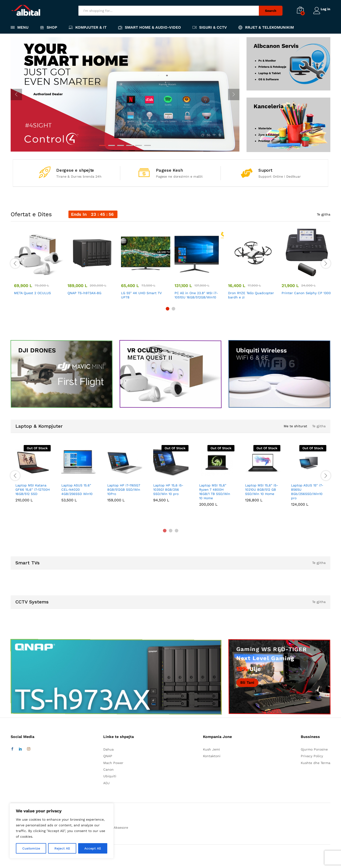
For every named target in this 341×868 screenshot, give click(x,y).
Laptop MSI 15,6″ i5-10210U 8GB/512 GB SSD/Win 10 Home (262, 490)
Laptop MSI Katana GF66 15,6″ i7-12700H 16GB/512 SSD (33, 490)
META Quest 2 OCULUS (32, 293)
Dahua (108, 749)
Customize (31, 848)
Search (268, 11)
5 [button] (139, 145)
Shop (49, 27)
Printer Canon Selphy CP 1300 (306, 293)
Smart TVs (27, 563)
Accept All (93, 848)
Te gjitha (324, 214)
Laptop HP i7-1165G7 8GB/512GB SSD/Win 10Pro (124, 490)
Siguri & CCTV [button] (210, 27)
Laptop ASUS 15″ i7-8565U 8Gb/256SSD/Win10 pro (307, 492)
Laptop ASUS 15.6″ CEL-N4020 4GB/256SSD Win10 (77, 490)
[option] (125, 94)
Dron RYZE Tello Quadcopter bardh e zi (251, 295)
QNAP (108, 756)
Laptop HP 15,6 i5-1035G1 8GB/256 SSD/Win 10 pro (168, 490)
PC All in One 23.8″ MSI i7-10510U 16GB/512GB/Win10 (196, 295)
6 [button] (148, 145)
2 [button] (112, 145)
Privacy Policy (312, 756)
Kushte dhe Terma (316, 763)
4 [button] (130, 145)
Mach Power (113, 763)
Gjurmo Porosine (314, 749)
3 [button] (121, 145)
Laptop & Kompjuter (39, 426)
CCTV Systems (32, 602)
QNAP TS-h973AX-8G (84, 293)
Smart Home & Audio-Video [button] (150, 27)
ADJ (106, 783)
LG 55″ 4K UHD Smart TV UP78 (141, 295)
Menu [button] (20, 27)
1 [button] (103, 145)
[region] (62, 831)
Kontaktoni (212, 756)
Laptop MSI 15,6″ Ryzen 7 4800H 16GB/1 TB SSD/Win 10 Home (215, 492)
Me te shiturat (294, 426)
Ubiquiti (110, 776)
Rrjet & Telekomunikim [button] (266, 27)
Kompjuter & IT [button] (88, 27)
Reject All (62, 848)
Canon (108, 769)
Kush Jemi (211, 749)
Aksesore (121, 828)
